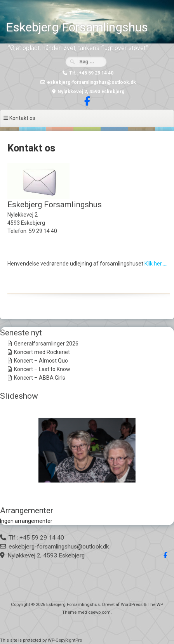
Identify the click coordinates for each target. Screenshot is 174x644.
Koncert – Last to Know (42, 369)
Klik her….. (156, 264)
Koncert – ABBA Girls (40, 378)
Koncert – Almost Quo (41, 361)
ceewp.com (99, 612)
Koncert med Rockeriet (42, 352)
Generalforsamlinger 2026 (46, 344)
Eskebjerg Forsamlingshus (77, 27)
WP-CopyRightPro (65, 640)
